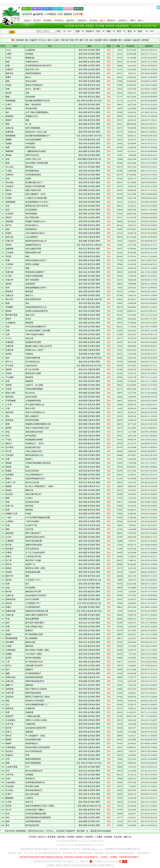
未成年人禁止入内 (33, 159)
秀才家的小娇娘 (32, 786)
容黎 (8, 627)
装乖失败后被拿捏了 (34, 790)
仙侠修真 (127, 40)
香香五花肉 (11, 677)
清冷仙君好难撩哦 (33, 140)
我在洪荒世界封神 (33, 299)
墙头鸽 (9, 580)
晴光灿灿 (10, 397)
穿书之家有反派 (32, 549)
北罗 (8, 334)
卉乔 (8, 759)
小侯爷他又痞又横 (33, 556)
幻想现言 (90, 26)
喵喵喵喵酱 (11, 101)
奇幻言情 (110, 26)
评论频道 (48, 20)
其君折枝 (10, 175)
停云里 (9, 451)
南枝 (8, 62)
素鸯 (8, 424)
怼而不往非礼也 (32, 155)
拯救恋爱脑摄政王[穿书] (36, 288)
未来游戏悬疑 (122, 26)
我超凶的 (29, 510)
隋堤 (8, 701)
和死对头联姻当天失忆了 (36, 260)
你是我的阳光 (31, 229)
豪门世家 (70, 40)
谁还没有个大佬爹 (33, 560)
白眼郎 (28, 179)
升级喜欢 (29, 354)
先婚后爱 (136, 40)
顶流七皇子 (30, 315)
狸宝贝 (9, 218)
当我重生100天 (32, 116)
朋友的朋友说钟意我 (34, 432)
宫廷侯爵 (98, 40)
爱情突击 (29, 167)
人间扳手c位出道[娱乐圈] (36, 198)
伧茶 (8, 631)
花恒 (8, 502)
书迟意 (9, 256)
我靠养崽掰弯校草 (33, 759)
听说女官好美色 (32, 471)
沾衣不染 (10, 724)
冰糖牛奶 (10, 346)
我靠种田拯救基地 (33, 73)
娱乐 (141, 20)
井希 (8, 459)
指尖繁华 (10, 549)
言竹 (8, 771)
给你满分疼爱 (31, 108)
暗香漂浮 (10, 716)
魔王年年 (10, 576)
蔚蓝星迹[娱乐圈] (33, 572)
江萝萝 (9, 54)
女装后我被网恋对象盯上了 (37, 705)
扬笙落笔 (10, 533)
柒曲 (8, 510)
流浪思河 (10, 697)
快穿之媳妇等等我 (33, 249)
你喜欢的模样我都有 (34, 389)
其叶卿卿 (10, 642)
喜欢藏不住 (30, 779)
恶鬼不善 (10, 350)
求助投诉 (112, 20)
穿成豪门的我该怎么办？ (36, 221)
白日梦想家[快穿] (33, 607)
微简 (8, 821)
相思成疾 (10, 221)
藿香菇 (9, 471)
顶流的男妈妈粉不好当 (35, 479)
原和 (8, 436)
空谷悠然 (10, 455)
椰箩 (8, 498)
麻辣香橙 (10, 116)
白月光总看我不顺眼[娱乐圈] (38, 518)
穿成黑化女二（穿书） (35, 443)
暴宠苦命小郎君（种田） (36, 568)
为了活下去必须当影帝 (35, 553)
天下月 (9, 268)
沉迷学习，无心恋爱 (34, 385)
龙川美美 (10, 447)
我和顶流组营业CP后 (34, 455)
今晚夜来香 (30, 724)
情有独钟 (20, 40)
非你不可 (29, 802)
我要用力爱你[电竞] (34, 545)
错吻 (27, 268)
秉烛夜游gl (30, 58)
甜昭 (8, 763)
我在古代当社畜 (32, 482)
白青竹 (9, 105)
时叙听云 (10, 755)
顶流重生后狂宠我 (33, 342)
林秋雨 (9, 369)
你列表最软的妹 (32, 171)
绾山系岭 (10, 182)
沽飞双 (9, 276)
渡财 (27, 576)
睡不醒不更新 (12, 315)
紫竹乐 (9, 736)
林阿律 (9, 428)
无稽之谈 (10, 295)
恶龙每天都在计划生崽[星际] (38, 747)
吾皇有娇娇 (30, 97)
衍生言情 (147, 26)
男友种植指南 (31, 214)
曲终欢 (9, 568)
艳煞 (27, 256)
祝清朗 (9, 144)
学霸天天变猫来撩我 (34, 276)
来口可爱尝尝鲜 (32, 218)
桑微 (8, 97)
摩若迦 (9, 155)
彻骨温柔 (29, 292)
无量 (27, 93)
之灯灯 (9, 537)
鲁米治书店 (30, 408)
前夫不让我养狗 (32, 599)
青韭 (8, 179)
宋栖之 (9, 607)
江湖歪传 (29, 798)
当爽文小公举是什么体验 (36, 720)
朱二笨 (9, 560)
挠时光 (9, 190)
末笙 (8, 206)
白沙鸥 (9, 198)
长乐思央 (10, 214)
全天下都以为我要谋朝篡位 (37, 112)
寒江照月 (10, 299)
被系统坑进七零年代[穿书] (37, 206)
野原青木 (10, 292)
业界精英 (145, 40)
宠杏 (27, 303)
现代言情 (80, 26)
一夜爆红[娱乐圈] (33, 716)
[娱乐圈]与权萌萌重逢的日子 (38, 136)
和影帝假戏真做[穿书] (35, 681)
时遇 (27, 755)
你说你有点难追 (32, 502)
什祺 (8, 408)
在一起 (28, 124)
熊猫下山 (29, 295)
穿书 (77, 40)
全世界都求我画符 (33, 821)
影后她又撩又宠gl (33, 447)
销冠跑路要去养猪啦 (34, 440)
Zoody (8, 50)
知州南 (9, 354)
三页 (8, 662)
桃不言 (9, 225)
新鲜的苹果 (11, 599)
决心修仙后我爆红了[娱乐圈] (38, 331)
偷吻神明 (29, 381)
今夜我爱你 (30, 144)
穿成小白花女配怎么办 (35, 412)
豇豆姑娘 (10, 786)
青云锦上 (10, 494)
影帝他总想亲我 (32, 825)
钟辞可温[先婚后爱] (34, 541)
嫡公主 (28, 77)
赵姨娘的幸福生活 (33, 245)
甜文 (13, 40)
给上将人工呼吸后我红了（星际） (40, 486)
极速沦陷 (29, 685)
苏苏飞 (9, 732)
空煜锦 (9, 194)
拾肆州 (9, 658)
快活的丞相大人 (32, 225)
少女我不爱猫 (12, 767)
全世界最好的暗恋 (33, 175)
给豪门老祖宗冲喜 (33, 190)
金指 (8, 588)
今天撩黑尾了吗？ (33, 603)
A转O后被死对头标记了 (35, 233)
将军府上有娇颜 (32, 264)
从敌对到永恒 (31, 366)
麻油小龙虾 (11, 393)
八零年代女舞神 (32, 521)
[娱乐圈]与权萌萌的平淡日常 (38, 101)
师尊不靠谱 (30, 147)
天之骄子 (56, 40)
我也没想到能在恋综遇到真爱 (38, 818)
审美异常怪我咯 (32, 420)
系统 (63, 40)
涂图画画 (10, 249)
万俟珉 (9, 646)
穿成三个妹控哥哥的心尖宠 (37, 428)
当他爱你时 (30, 708)
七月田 (9, 802)
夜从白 (9, 666)
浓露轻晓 (10, 132)
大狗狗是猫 (11, 650)
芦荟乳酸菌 (11, 401)
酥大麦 (9, 592)
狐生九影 (10, 237)
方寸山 (9, 338)
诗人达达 (10, 167)
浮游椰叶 (10, 307)
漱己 (8, 112)
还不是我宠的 (31, 210)
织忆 (8, 818)
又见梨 (9, 171)
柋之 (8, 705)
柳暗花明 (29, 646)
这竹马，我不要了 (33, 89)
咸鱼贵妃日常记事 (33, 592)
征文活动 (93, 20)
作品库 (28, 20)
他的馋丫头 (30, 564)
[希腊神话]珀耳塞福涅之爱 (37, 611)
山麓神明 (10, 541)
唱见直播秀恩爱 (32, 619)
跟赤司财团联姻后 (33, 763)
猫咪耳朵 (10, 73)
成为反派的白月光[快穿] (36, 595)
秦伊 (8, 358)
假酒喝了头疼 (12, 514)
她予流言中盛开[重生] (35, 623)
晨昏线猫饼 (11, 202)
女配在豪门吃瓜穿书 (34, 666)
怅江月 (9, 810)
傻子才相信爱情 (32, 280)
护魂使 (28, 514)
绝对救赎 (29, 54)
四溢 (8, 432)
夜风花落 (10, 420)
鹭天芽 (9, 728)
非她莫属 (29, 712)
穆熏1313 (10, 685)
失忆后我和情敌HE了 (34, 475)
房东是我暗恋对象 (33, 740)
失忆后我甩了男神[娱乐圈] (37, 163)
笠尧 (8, 381)
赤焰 (27, 467)
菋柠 (8, 623)
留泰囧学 (29, 631)
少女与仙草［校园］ (34, 654)
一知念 (9, 518)
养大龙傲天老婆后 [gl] (35, 405)
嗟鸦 (8, 303)
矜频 (8, 66)
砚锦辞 (9, 740)
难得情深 (29, 377)
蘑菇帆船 (10, 798)
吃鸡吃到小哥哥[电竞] (35, 701)
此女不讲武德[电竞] (34, 751)
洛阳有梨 (10, 689)
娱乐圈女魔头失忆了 (34, 182)
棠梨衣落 (10, 708)
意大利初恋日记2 (33, 362)
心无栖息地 (11, 323)
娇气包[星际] (31, 436)
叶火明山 (10, 790)
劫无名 (28, 319)
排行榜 (37, 20)
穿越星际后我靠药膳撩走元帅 (38, 424)
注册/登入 (123, 20)
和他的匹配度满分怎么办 (36, 307)
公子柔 (9, 405)
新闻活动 (83, 20)
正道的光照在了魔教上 (35, 810)
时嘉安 (9, 233)
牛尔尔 (9, 58)
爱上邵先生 (30, 393)
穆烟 (8, 673)
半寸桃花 (10, 366)
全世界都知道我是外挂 (35, 782)
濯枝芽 (9, 120)
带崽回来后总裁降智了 (35, 272)
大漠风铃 (10, 264)
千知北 (9, 440)
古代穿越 (100, 26)
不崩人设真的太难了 (34, 451)
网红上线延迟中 (32, 416)
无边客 (9, 389)
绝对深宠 (29, 506)
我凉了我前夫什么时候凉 (36, 689)
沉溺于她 (29, 529)
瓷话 (8, 210)
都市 (81, 40)
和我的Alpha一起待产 (35, 350)
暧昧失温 (29, 490)
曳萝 (8, 147)
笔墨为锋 (10, 272)
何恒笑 (9, 245)
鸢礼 (8, 416)
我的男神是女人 (32, 743)
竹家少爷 (10, 241)
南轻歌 (9, 108)
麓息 (8, 529)
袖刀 (8, 669)
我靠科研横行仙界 (33, 253)
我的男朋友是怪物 (33, 693)
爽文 (27, 40)
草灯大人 (10, 362)
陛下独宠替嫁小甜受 (34, 634)
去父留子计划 (31, 525)
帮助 (133, 20)
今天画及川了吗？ (33, 580)
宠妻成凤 (29, 732)
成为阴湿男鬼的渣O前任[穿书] (38, 66)
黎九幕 (9, 545)
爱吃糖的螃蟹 (12, 638)
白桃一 (9, 779)
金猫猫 (9, 654)
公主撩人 (29, 498)
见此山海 (29, 338)
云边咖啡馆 (30, 50)
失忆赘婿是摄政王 (33, 673)
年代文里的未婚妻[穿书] (36, 327)
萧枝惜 (9, 311)
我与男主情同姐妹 (33, 658)
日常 (86, 40)
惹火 (27, 584)
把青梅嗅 (29, 775)
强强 (49, 40)
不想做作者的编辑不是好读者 (38, 463)
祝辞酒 (9, 385)
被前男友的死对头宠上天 (36, 241)
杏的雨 (9, 572)
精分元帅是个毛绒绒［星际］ (38, 650)
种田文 (106, 40)
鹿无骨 (9, 93)
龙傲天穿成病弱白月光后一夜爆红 (40, 806)
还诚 (8, 525)
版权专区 (71, 20)
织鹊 (8, 331)
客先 (8, 825)
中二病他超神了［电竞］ (36, 736)
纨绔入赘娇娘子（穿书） (36, 194)
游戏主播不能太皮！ (34, 494)
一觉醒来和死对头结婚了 (36, 151)
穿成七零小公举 (32, 69)
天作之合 (42, 40)
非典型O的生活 (32, 62)
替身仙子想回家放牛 (34, 85)
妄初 (8, 159)
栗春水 (9, 479)
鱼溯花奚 (10, 342)
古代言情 (69, 26)
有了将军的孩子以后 (34, 662)
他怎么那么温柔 (32, 794)
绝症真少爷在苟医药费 (35, 186)
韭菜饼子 (10, 69)
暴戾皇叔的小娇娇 (33, 373)
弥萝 (8, 584)
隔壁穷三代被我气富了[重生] (38, 697)
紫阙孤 (9, 140)
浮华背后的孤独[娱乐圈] (36, 814)
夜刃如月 (10, 751)
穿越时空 (34, 40)
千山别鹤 (10, 377)
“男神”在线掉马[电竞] (35, 334)
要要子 (9, 77)
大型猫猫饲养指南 (33, 401)
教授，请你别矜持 (33, 105)
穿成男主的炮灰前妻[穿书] (37, 311)
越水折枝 (10, 412)
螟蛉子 (9, 319)
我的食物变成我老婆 (34, 677)
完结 (155, 26)
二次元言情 (136, 26)
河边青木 (10, 186)
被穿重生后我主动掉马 (35, 537)
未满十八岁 (11, 482)
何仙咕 (9, 85)
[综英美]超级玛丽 (33, 358)
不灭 (27, 767)
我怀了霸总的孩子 (33, 533)
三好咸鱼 (10, 253)
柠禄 (8, 619)
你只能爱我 (30, 588)
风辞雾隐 (10, 475)
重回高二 (29, 459)
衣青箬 (9, 553)
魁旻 (8, 163)
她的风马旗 (30, 642)
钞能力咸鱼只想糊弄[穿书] (37, 615)
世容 (8, 814)
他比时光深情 (31, 397)
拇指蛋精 (29, 323)
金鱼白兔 (10, 128)
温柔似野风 (30, 284)
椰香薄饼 (10, 151)
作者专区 (60, 20)
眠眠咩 (9, 634)
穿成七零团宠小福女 (34, 627)
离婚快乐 (29, 669)
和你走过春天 (31, 81)
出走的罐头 (11, 720)
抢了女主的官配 (32, 369)
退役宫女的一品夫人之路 (36, 132)
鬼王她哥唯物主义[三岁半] (37, 202)
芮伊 (8, 288)
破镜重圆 (114, 40)
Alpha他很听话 (31, 237)
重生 (120, 40)
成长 (91, 40)
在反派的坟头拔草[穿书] (36, 728)
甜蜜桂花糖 (11, 611)
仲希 (8, 89)
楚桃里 (9, 486)
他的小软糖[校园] (33, 128)
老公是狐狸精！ (32, 638)
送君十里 (10, 506)
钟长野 (9, 806)
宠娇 (27, 120)
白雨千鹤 (10, 693)
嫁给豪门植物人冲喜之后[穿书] (39, 346)
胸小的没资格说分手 (34, 771)
